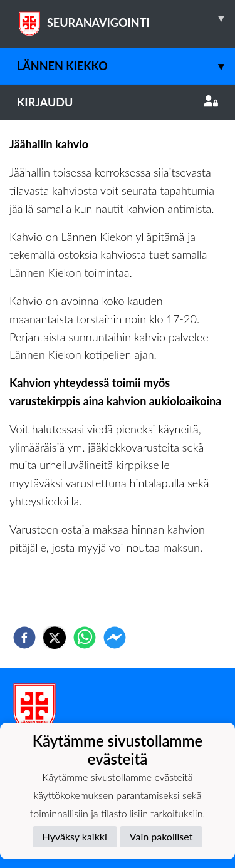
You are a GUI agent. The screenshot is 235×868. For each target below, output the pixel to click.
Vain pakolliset (161, 836)
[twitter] (55, 638)
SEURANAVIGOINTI (126, 18)
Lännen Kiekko (126, 66)
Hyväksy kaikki (75, 836)
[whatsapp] (85, 638)
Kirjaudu (118, 102)
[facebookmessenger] (115, 638)
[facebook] (24, 638)
